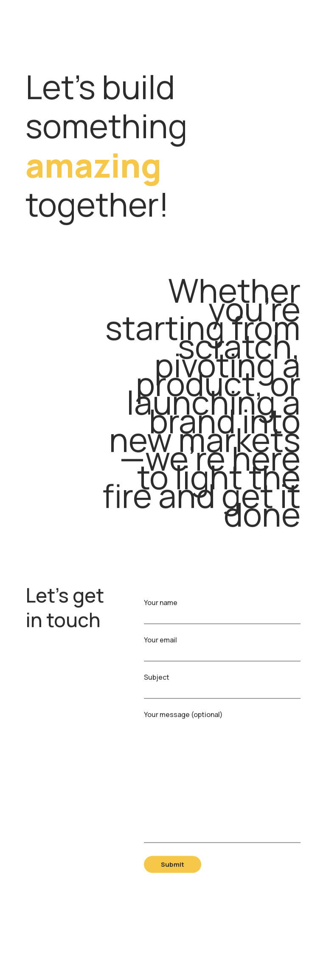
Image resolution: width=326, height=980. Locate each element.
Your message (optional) (222, 780)
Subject (222, 687)
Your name (222, 612)
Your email (222, 649)
